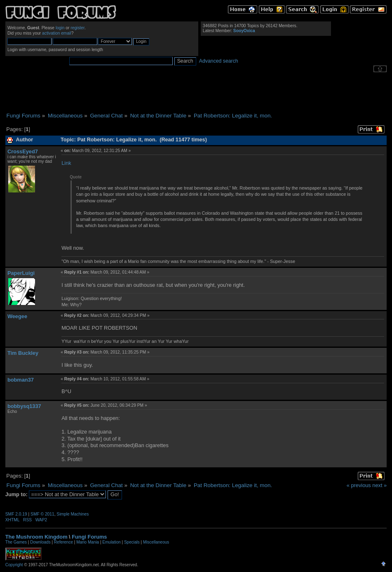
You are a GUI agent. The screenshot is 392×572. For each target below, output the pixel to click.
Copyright (14, 565)
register (77, 28)
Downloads (40, 542)
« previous (359, 485)
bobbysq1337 (24, 406)
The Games (16, 542)
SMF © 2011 (42, 514)
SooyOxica (244, 31)
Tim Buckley (23, 353)
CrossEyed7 (23, 151)
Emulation (111, 542)
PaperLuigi (21, 273)
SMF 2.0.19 (16, 514)
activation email (57, 33)
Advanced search (219, 61)
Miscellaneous (156, 542)
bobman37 (21, 380)
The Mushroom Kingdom (36, 537)
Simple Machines (73, 514)
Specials (132, 542)
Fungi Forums (89, 537)
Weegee (17, 316)
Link (66, 163)
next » (379, 485)
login (60, 28)
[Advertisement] (196, 92)
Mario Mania (88, 542)
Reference (63, 542)
